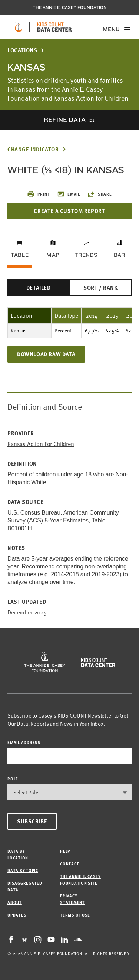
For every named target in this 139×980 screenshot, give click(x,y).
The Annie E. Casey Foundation (70, 7)
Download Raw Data (46, 354)
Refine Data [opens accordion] (64, 120)
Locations (22, 50)
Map (53, 255)
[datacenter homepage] (54, 27)
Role (13, 779)
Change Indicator (33, 149)
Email (69, 194)
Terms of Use (75, 915)
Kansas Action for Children (41, 444)
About (15, 902)
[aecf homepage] (18, 27)
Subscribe (32, 821)
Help (65, 851)
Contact (69, 864)
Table (20, 255)
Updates (17, 915)
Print (38, 194)
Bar (120, 255)
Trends (86, 255)
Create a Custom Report (69, 211)
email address (24, 742)
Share (100, 194)
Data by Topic (23, 870)
